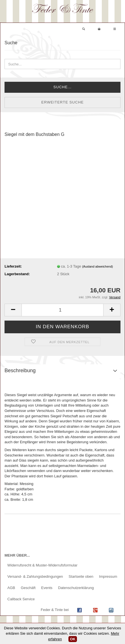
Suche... (62, 87)
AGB (11, 588)
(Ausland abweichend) (97, 266)
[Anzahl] (62, 310)
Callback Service (21, 599)
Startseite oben (81, 576)
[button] (13, 310)
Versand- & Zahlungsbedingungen (35, 576)
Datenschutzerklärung (76, 588)
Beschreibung (20, 370)
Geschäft (28, 588)
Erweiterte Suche (62, 102)
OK (73, 639)
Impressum (108, 576)
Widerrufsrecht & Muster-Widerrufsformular (42, 565)
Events (47, 588)
